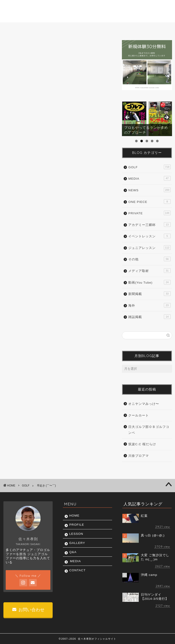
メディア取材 (149, 271)
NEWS (149, 190)
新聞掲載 (149, 294)
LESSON (64, 28)
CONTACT (157, 28)
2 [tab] (142, 141)
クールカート (139, 415)
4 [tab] (152, 141)
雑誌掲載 (149, 317)
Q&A (112, 28)
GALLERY (89, 28)
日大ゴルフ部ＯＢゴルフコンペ (149, 430)
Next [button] (166, 118)
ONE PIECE (149, 202)
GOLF (13, 47)
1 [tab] (136, 141)
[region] (147, 119)
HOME (15, 28)
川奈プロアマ (139, 456)
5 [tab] (157, 141)
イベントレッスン (149, 236)
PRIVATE (149, 213)
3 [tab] (147, 141)
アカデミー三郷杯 (149, 225)
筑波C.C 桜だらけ (142, 444)
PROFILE (39, 28)
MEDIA (132, 28)
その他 (149, 259)
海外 (149, 305)
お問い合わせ (28, 610)
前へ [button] (128, 118)
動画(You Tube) (149, 282)
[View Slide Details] (147, 119)
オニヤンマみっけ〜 (144, 404)
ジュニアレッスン (149, 248)
